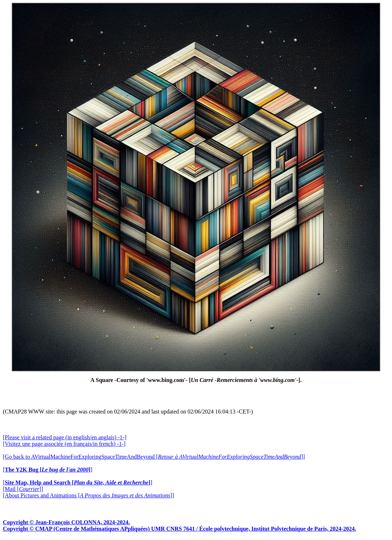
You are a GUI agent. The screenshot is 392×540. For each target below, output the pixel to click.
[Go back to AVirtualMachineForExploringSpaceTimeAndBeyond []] (154, 457)
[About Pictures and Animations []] (89, 495)
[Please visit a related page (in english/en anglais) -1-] (65, 437)
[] (48, 470)
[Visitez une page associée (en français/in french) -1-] (64, 444)
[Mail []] (23, 489)
